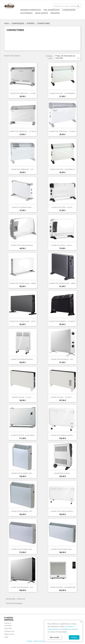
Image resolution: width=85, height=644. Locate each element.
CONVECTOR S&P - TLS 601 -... (23, 397)
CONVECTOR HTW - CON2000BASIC (62, 93)
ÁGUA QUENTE (42, 13)
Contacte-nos (9, 631)
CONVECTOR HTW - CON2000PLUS (62, 169)
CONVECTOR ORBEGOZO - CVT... (23, 169)
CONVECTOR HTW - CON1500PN (23, 435)
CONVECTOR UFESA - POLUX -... (62, 245)
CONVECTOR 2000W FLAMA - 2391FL (23, 321)
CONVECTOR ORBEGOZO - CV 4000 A (62, 131)
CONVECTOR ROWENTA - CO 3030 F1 (62, 321)
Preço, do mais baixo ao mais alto (67, 57)
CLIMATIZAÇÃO (69, 10)
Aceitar (74, 637)
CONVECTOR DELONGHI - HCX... (23, 587)
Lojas (6, 637)
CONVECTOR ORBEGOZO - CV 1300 (23, 93)
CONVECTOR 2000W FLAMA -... (23, 207)
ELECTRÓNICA (26, 13)
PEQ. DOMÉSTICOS (52, 10)
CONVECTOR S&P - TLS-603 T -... (62, 397)
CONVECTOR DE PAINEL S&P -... (23, 473)
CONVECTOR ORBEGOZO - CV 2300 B (23, 131)
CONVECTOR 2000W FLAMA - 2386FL (62, 283)
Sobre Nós (8, 628)
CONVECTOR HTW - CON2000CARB (62, 587)
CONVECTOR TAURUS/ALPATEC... (23, 245)
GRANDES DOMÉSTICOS (31, 10)
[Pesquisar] (67, 6)
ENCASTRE (55, 13)
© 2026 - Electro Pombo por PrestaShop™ (42, 641)
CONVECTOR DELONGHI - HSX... (62, 359)
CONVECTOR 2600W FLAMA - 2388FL (23, 283)
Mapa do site (9, 634)
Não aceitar (55, 637)
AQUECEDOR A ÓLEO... (62, 473)
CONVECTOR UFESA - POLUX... (62, 207)
